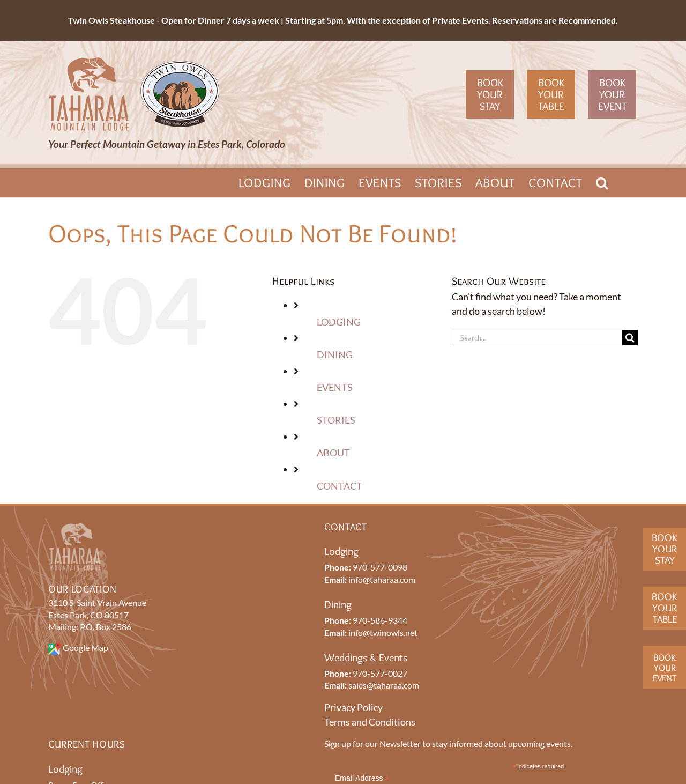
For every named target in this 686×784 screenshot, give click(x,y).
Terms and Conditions (370, 722)
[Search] (630, 338)
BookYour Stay (665, 549)
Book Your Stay (490, 94)
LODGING (339, 322)
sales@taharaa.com (384, 685)
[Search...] (537, 338)
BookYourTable (665, 608)
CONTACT (340, 486)
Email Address (362, 778)
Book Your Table (551, 94)
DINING (335, 354)
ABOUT (333, 453)
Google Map (85, 648)
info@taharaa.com (382, 579)
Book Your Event (612, 94)
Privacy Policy (353, 707)
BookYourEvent (665, 667)
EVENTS (335, 387)
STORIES (336, 420)
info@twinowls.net (383, 633)
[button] (602, 183)
